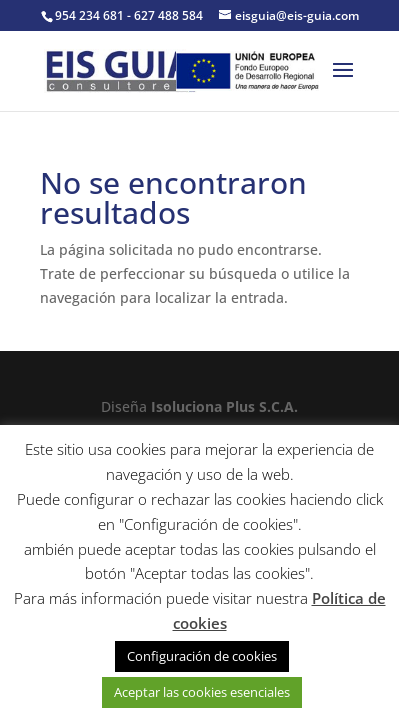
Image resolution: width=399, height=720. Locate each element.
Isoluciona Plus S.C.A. (224, 406)
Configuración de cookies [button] (202, 656)
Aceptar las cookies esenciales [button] (202, 692)
